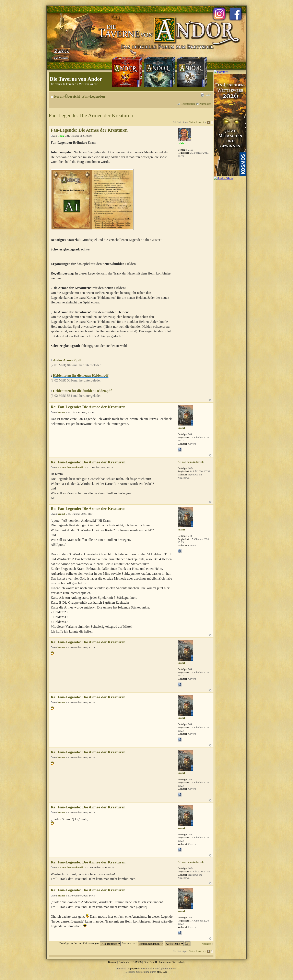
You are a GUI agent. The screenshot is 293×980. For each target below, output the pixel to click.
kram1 (61, 412)
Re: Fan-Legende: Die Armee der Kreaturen (88, 407)
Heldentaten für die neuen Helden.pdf (81, 375)
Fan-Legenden (94, 96)
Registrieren (188, 104)
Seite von (197, 122)
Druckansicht (202, 95)
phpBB (134, 968)
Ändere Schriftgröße (208, 95)
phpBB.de (162, 972)
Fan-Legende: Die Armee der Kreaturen (91, 115)
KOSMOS (136, 962)
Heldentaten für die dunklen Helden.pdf (82, 391)
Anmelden (205, 104)
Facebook (124, 962)
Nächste (206, 944)
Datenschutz (178, 962)
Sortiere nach (143, 943)
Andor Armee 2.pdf (67, 360)
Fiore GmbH (150, 962)
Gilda (61, 136)
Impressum (165, 962)
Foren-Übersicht (67, 96)
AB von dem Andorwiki (71, 467)
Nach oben (210, 400)
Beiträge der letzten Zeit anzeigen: (90, 943)
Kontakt (112, 962)
